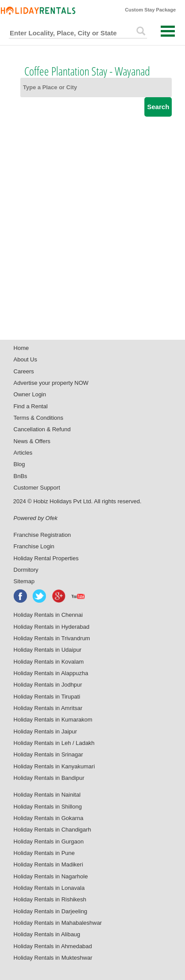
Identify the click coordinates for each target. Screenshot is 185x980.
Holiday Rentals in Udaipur (48, 650)
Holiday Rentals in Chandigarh (53, 830)
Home (21, 348)
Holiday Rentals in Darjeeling (51, 911)
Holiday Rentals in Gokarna (49, 818)
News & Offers (32, 441)
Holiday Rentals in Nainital (47, 795)
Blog (19, 464)
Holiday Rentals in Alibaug (47, 934)
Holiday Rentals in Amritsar (48, 708)
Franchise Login (34, 546)
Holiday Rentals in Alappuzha (51, 673)
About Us (25, 359)
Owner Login (30, 394)
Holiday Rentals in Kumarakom (53, 720)
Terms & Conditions (39, 418)
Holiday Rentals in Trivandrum (52, 638)
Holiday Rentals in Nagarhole (51, 876)
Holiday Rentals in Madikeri (49, 864)
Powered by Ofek (36, 518)
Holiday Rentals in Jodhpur (48, 685)
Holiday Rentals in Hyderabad (52, 627)
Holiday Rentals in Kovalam (49, 662)
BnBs (21, 476)
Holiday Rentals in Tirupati (47, 697)
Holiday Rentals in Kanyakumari (54, 766)
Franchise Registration (42, 535)
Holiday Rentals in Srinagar (49, 754)
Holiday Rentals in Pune (44, 853)
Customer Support (37, 488)
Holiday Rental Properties (46, 558)
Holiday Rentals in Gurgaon (49, 841)
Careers (24, 371)
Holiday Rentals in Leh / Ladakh (54, 743)
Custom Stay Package (150, 10)
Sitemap (24, 581)
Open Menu (168, 31)
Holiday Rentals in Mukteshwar (53, 958)
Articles (23, 453)
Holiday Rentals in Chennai (48, 615)
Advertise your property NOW (51, 383)
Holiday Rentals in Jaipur (45, 731)
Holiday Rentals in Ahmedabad (53, 946)
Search (158, 107)
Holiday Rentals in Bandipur (49, 778)
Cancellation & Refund (42, 429)
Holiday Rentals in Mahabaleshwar (58, 923)
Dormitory (26, 570)
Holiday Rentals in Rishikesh (50, 899)
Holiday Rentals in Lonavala (49, 888)
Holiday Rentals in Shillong (48, 807)
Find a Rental (31, 406)
